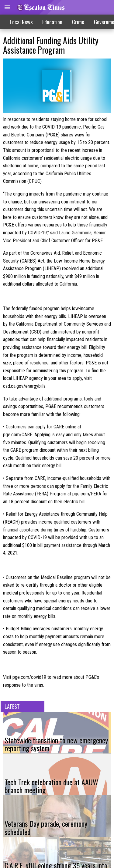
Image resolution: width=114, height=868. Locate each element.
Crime (78, 22)
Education (52, 22)
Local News (21, 22)
